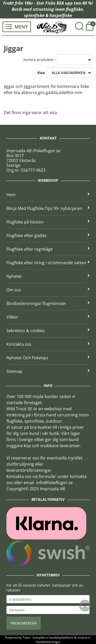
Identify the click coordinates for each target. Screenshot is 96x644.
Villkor (48, 317)
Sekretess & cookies (48, 331)
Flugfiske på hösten (48, 222)
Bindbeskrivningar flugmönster (48, 303)
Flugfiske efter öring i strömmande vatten (48, 263)
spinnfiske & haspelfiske (48, 15)
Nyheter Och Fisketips (48, 358)
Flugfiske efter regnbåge (48, 249)
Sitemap (48, 371)
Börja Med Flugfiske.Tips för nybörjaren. (48, 208)
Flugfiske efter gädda (48, 236)
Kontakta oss (48, 344)
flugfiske (74, 9)
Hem (48, 195)
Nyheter (48, 276)
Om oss (48, 290)
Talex (26, 637)
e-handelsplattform (60, 637)
